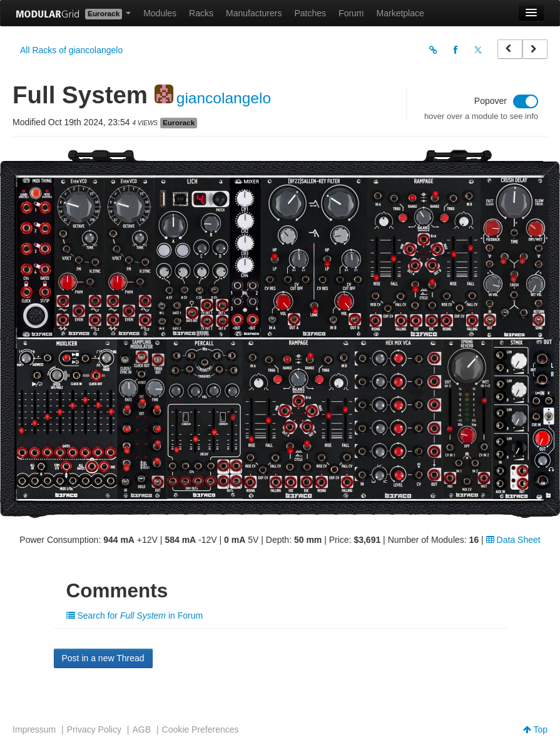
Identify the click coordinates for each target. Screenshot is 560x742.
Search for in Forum (135, 616)
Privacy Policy (94, 729)
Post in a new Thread (103, 658)
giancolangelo (224, 98)
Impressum (34, 729)
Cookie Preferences (201, 729)
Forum (351, 13)
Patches (310, 13)
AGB (141, 729)
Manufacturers (254, 13)
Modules (160, 13)
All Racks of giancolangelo (71, 50)
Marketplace (400, 13)
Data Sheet (513, 540)
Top (535, 729)
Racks (201, 13)
